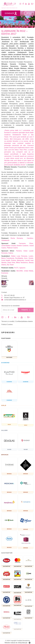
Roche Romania (17, 238)
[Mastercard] (18, 561)
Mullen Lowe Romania (19, 256)
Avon (26, 258)
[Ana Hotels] (28, 561)
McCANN (20, 271)
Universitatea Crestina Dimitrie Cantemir (15, 246)
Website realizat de (17, 643)
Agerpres (22, 268)
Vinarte (31, 258)
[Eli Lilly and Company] (9, 392)
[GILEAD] (26, 442)
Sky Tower (10, 265)
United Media (29, 271)
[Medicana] (9, 485)
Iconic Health (6, 260)
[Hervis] (7, 561)
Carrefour (30, 238)
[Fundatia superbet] (26, 374)
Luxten (31, 256)
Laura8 (27, 260)
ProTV (16, 268)
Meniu (29, 13)
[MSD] (26, 485)
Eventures (5, 273)
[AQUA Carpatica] (26, 417)
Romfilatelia (19, 258)
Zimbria (13, 260)
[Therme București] (9, 466)
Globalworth (5, 240)
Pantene (19, 251)
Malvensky (20, 260)
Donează (11, 13)
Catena (11, 253)
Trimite (26, 310)
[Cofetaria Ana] (7, 575)
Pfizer (31, 243)
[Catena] (9, 417)
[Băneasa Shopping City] (26, 466)
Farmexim (22, 243)
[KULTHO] (9, 374)
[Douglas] (9, 442)
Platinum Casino (13, 248)
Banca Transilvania (8, 258)
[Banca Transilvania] (9, 350)
